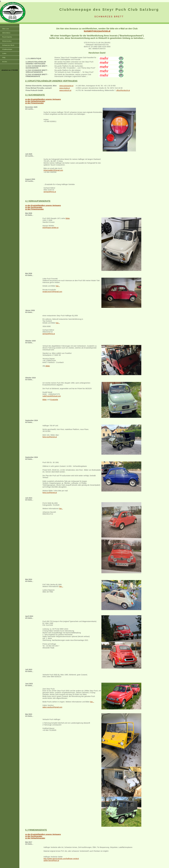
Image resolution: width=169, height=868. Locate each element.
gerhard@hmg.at (50, 192)
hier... (58, 286)
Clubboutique (7, 49)
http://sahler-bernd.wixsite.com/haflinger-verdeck (61, 859)
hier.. (61, 509)
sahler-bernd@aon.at (51, 860)
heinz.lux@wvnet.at (50, 437)
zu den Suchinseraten (34, 207)
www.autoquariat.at (66, 86)
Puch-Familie (7, 37)
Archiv (5, 62)
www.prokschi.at (65, 90)
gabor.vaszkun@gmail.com (52, 707)
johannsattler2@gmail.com (53, 170)
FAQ (4, 58)
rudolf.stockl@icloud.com (52, 396)
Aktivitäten (6, 33)
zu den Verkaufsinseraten (35, 101)
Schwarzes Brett (8, 45)
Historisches (7, 41)
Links (4, 53)
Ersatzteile (54, 400)
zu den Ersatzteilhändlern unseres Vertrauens (43, 99)
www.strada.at (65, 88)
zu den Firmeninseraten (34, 103)
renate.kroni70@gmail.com (52, 292)
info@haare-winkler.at (50, 228)
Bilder (68, 218)
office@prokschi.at (123, 90)
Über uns (6, 29)
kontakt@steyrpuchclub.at (97, 31)
